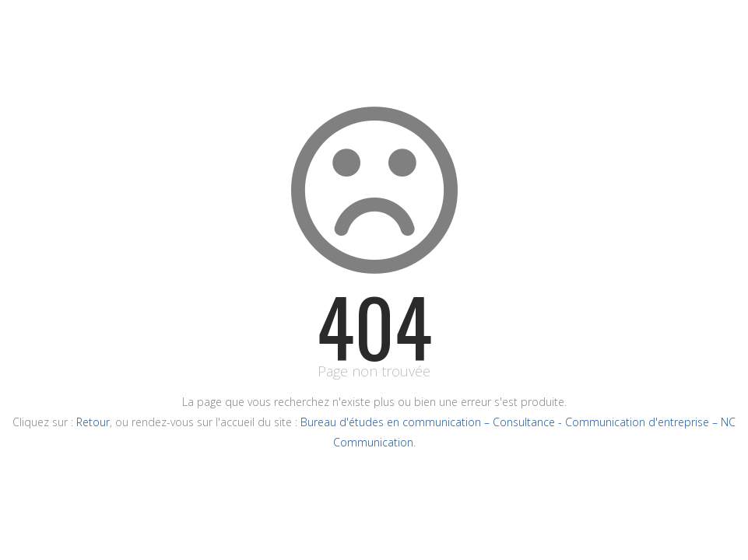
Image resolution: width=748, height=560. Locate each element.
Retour (93, 422)
